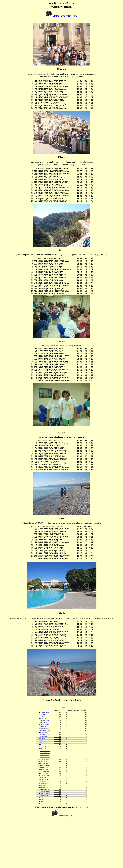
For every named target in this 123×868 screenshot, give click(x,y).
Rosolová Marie (44, 811)
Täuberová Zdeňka (45, 825)
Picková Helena (44, 782)
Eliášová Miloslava (45, 815)
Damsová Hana (44, 833)
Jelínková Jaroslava (45, 852)
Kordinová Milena (45, 805)
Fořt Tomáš (43, 764)
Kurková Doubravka (45, 801)
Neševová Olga (44, 829)
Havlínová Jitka (44, 848)
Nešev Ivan (43, 827)
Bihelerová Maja (44, 850)
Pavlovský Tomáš (44, 784)
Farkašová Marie (44, 831)
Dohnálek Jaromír (45, 821)
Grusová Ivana (44, 795)
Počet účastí (64, 758)
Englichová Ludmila (45, 807)
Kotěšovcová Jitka (45, 776)
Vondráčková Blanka (45, 845)
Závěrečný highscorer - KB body (61, 750)
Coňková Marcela (44, 774)
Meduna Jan (43, 768)
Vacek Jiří (42, 790)
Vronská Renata (44, 823)
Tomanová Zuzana (45, 809)
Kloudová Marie (44, 817)
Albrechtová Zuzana (45, 780)
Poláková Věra (44, 799)
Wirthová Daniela (44, 788)
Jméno (47, 758)
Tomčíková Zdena (44, 762)
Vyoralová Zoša (44, 797)
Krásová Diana (44, 772)
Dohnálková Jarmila (45, 813)
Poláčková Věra (44, 837)
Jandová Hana (44, 854)
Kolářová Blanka (44, 819)
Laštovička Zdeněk (45, 770)
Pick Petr (42, 766)
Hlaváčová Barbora (45, 843)
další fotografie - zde (61, 16)
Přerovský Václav (44, 839)
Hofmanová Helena (45, 841)
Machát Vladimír (44, 778)
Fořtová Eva (43, 835)
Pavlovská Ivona (44, 786)
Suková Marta (44, 792)
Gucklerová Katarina (45, 803)
